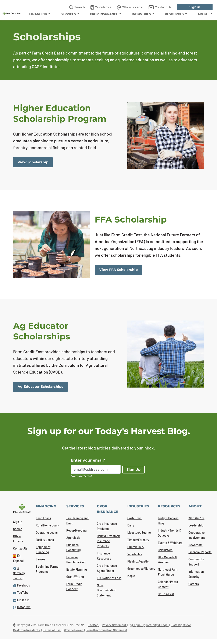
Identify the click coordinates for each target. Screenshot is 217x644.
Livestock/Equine (139, 533)
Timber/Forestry (138, 540)
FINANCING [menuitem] (39, 14)
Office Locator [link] (130, 8)
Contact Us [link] (160, 7)
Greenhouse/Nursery (141, 569)
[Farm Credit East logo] (12, 13)
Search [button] (77, 8)
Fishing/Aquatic (138, 561)
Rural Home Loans (48, 525)
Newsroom (195, 545)
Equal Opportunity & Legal (149, 625)
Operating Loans (47, 533)
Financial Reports (200, 552)
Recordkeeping (77, 530)
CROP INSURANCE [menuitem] (104, 14)
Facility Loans (45, 540)
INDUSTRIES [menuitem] (142, 14)
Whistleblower (74, 630)
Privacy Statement (114, 625)
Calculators (165, 550)
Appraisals (73, 538)
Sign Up (134, 470)
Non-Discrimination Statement (107, 590)
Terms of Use (52, 630)
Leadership (196, 525)
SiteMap (93, 625)
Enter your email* (88, 460)
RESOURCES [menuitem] (175, 14)
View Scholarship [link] (33, 162)
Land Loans (43, 518)
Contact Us (20, 548)
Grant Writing (75, 577)
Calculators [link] (101, 7)
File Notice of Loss (109, 578)
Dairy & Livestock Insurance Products (108, 541)
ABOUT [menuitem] (204, 14)
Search (18, 529)
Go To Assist (166, 594)
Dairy (131, 525)
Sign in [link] (195, 7)
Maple (131, 576)
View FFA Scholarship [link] (118, 270)
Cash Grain (134, 518)
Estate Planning (77, 569)
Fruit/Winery (136, 547)
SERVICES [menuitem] (69, 14)
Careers (194, 584)
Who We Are (196, 518)
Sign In (18, 522)
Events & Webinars (170, 543)
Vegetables (135, 554)
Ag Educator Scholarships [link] (40, 387)
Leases (41, 559)
